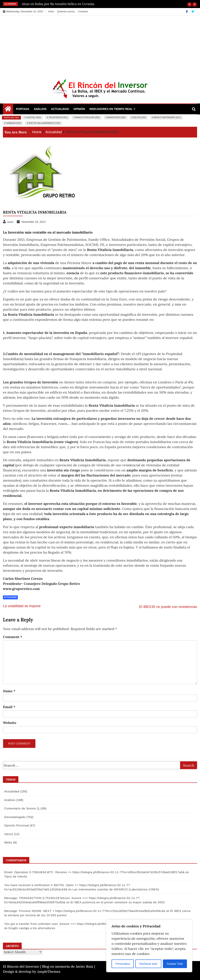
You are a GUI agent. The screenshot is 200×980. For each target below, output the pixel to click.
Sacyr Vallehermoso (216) (45, 123)
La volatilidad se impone (22, 606)
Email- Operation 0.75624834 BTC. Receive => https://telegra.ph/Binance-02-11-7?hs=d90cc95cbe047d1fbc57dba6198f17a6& (94, 872)
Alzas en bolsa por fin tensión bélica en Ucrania (58, 4)
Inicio (51, 11)
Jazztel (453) (33, 117)
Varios (8, 834)
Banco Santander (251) (167, 117)
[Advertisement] (100, 45)
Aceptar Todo (175, 964)
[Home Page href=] (8, 110)
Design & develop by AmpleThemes (32, 971)
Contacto (83, 11)
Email (9, 707)
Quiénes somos (66, 11)
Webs (8, 842)
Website (10, 723)
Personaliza (123, 964)
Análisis (40, 109)
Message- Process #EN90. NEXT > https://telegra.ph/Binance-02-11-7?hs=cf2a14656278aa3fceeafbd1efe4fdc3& (84, 911)
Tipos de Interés (15, 876)
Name (9, 691)
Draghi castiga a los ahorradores (27, 928)
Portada (23, 109)
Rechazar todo (148, 964)
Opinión (79, 109)
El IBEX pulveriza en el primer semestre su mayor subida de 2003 (117, 902)
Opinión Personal (16, 825)
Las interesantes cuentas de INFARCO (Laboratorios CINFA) (51, 889)
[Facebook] (187, 12)
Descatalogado (14, 817)
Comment (13, 637)
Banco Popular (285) (88, 117)
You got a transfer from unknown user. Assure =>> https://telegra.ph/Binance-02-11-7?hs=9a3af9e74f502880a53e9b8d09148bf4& (96, 924)
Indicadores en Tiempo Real (111, 109)
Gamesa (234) (14, 123)
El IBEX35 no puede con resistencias (168, 607)
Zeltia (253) (140, 117)
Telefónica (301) (58, 117)
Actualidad (60, 109)
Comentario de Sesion (19, 808)
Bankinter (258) (116, 117)
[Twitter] (193, 12)
